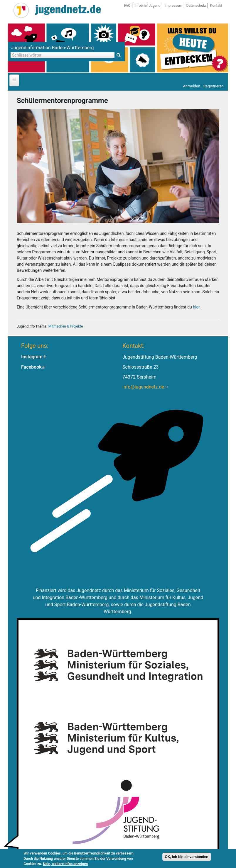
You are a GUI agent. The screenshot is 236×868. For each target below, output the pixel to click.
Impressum (173, 6)
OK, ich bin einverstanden (187, 857)
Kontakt (216, 6)
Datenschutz (196, 6)
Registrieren (214, 86)
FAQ (127, 6)
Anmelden (192, 86)
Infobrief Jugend (148, 6)
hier (196, 307)
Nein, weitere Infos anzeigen (65, 864)
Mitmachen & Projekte (66, 326)
